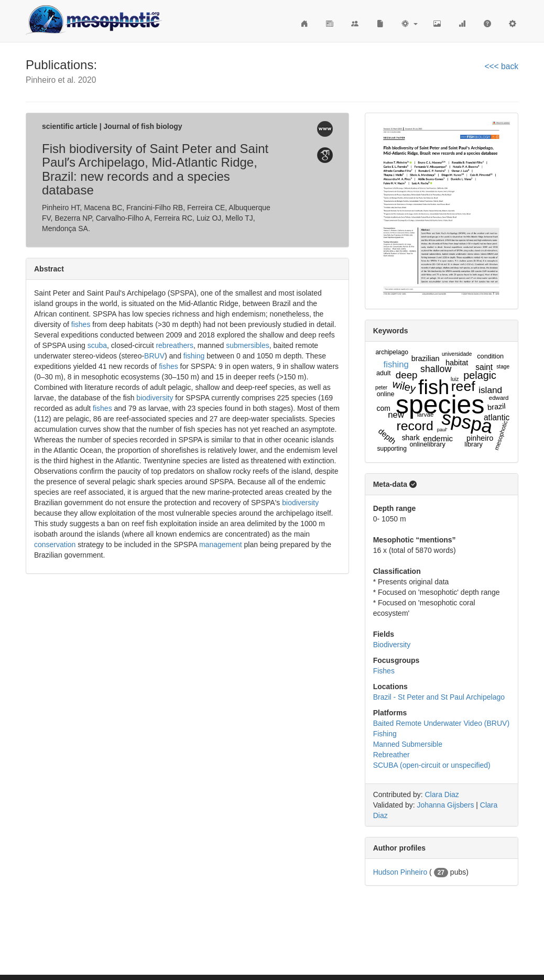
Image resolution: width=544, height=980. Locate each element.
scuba (97, 345)
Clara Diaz (442, 794)
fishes (81, 324)
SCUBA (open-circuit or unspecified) (432, 765)
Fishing (385, 734)
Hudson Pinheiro (400, 872)
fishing (194, 356)
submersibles (247, 345)
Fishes (384, 671)
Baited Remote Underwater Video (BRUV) (441, 723)
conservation (55, 545)
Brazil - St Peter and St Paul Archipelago (439, 697)
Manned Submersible (408, 744)
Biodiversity (392, 645)
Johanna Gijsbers (445, 805)
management (221, 545)
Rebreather (391, 755)
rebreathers (175, 345)
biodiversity (155, 398)
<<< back (501, 66)
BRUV (154, 356)
